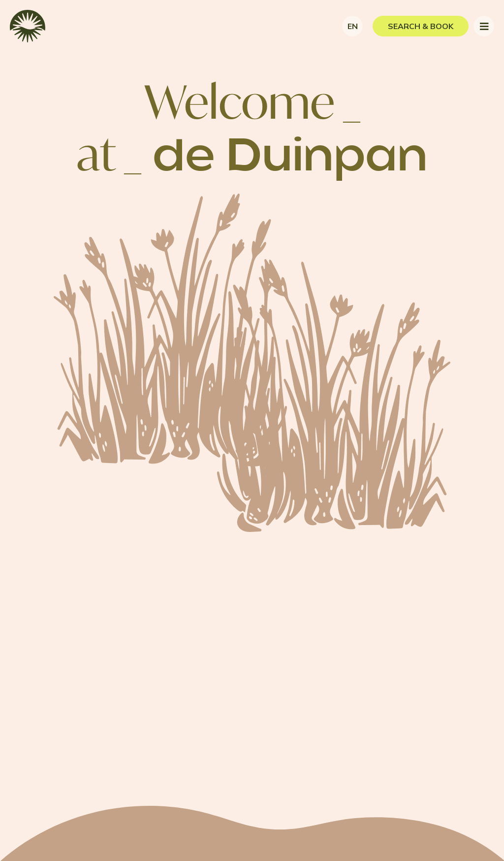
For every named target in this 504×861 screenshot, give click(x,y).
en (353, 26)
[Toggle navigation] (484, 26)
